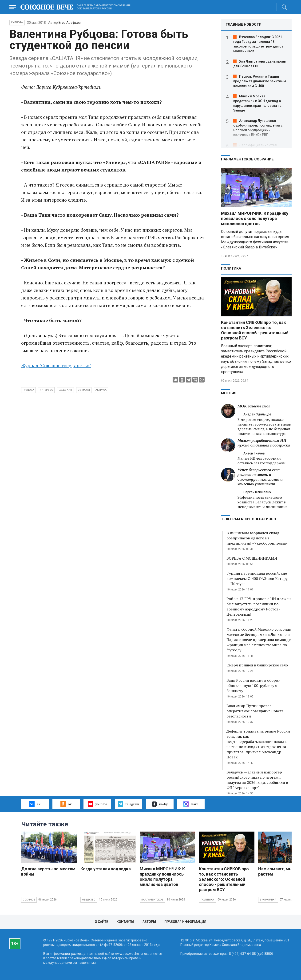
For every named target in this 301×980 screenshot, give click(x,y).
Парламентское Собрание (247, 159)
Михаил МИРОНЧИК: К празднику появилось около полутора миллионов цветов (255, 218)
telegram (129, 804)
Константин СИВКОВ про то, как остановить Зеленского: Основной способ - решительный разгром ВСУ (255, 330)
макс (191, 804)
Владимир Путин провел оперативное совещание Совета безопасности (255, 711)
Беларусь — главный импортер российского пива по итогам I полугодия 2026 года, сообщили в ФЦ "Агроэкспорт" (257, 780)
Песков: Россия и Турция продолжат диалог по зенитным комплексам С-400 (260, 81)
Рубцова (28, 390)
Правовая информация (185, 922)
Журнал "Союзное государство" (56, 365)
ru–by (160, 804)
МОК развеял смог (254, 406)
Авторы (149, 922)
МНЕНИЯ (229, 393)
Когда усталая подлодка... (107, 869)
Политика (231, 268)
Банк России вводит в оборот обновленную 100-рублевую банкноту (253, 685)
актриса (101, 390)
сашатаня (65, 390)
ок (66, 804)
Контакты (125, 922)
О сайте (101, 922)
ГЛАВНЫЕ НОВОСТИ (244, 24)
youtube (97, 804)
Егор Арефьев (70, 23)
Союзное (29, 900)
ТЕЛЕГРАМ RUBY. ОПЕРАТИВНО (249, 519)
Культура (17, 22)
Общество (89, 900)
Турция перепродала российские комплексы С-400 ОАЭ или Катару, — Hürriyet (257, 578)
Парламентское (152, 900)
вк (35, 804)
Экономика (268, 900)
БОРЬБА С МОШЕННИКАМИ (252, 558)
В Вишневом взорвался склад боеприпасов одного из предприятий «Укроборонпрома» (257, 538)
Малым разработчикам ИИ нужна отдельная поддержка (264, 443)
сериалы (84, 390)
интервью (46, 390)
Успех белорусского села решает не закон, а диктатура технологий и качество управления (260, 477)
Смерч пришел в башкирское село (257, 665)
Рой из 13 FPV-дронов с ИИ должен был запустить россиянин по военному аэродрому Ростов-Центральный (259, 606)
